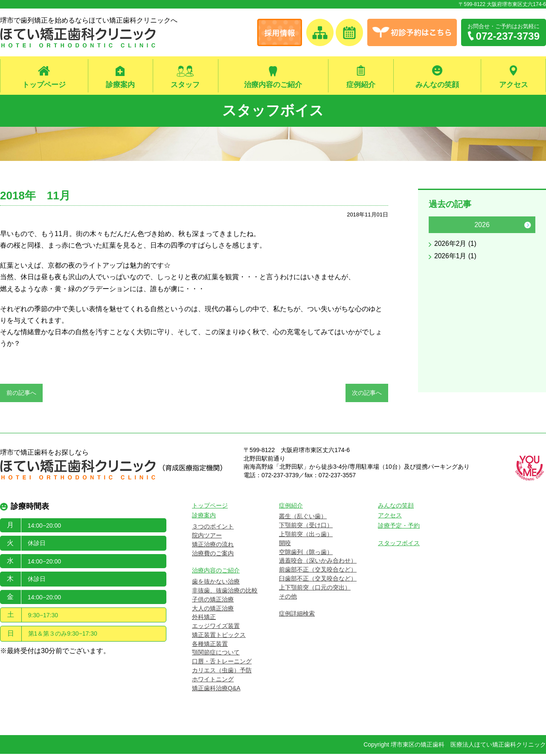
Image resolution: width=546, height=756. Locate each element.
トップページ (44, 85)
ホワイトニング (213, 681)
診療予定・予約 (399, 528)
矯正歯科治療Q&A (216, 690)
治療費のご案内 (213, 555)
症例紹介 (361, 85)
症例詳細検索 (297, 616)
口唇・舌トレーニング (222, 663)
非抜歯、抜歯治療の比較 (225, 592)
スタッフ (185, 85)
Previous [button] (436, 227)
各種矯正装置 (210, 645)
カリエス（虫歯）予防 (222, 672)
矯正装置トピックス (219, 636)
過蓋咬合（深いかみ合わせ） (318, 563)
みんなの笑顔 (437, 85)
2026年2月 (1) (456, 246)
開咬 (285, 545)
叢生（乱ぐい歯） (303, 518)
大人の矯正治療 (213, 610)
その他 (288, 598)
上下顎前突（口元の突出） (315, 589)
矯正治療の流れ (213, 546)
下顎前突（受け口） (306, 527)
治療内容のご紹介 (273, 85)
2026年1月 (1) (456, 258)
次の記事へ (367, 394)
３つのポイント (213, 528)
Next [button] (528, 227)
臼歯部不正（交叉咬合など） (318, 580)
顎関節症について (216, 654)
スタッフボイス (273, 111)
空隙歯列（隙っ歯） (306, 554)
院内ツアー (207, 537)
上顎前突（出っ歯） (306, 536)
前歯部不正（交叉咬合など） (318, 572)
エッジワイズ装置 (216, 628)
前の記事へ (21, 394)
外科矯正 (204, 619)
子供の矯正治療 (213, 601)
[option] (482, 242)
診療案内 (120, 85)
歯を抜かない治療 (216, 584)
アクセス (514, 85)
